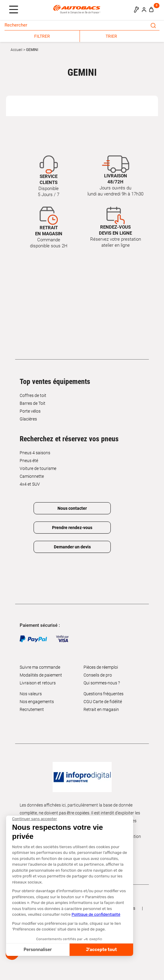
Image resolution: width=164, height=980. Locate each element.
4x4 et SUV (30, 484)
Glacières (28, 419)
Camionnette (32, 476)
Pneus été (29, 461)
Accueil (16, 50)
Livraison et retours (38, 683)
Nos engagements (37, 702)
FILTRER (42, 36)
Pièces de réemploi (101, 667)
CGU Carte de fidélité (103, 702)
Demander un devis (72, 547)
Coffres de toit (33, 395)
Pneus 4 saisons (35, 453)
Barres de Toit (33, 403)
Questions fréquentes (103, 694)
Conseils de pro (98, 675)
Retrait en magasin (101, 709)
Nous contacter (72, 508)
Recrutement (32, 709)
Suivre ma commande (40, 667)
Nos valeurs (31, 694)
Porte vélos (30, 411)
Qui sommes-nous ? (102, 683)
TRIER (111, 36)
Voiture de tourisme (38, 468)
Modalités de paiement (41, 675)
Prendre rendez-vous (72, 528)
